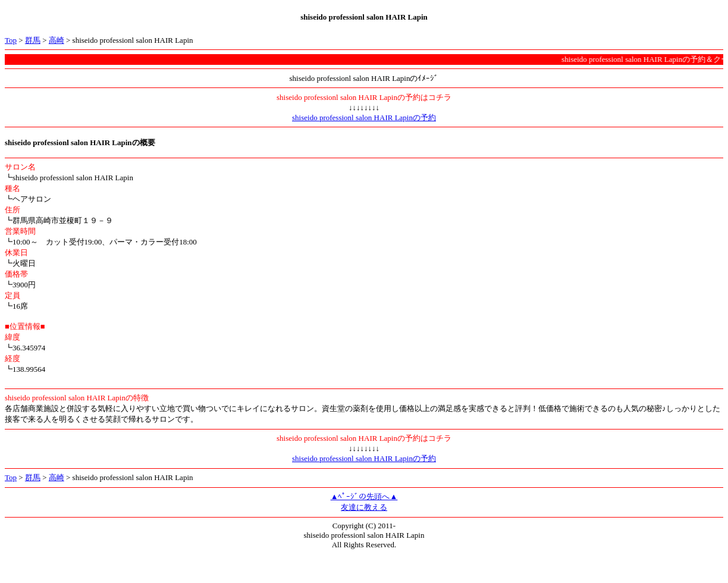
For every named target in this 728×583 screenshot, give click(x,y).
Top (11, 40)
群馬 (33, 40)
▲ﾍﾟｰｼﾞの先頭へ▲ (364, 496)
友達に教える (364, 507)
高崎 (57, 40)
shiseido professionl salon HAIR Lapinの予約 (364, 117)
